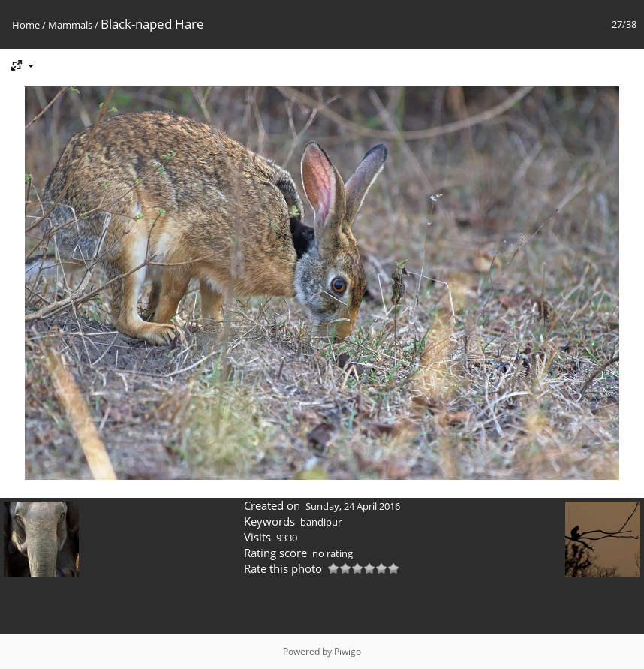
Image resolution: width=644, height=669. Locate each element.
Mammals (70, 25)
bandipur (321, 522)
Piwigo (348, 651)
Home (26, 25)
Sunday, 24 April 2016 (353, 506)
